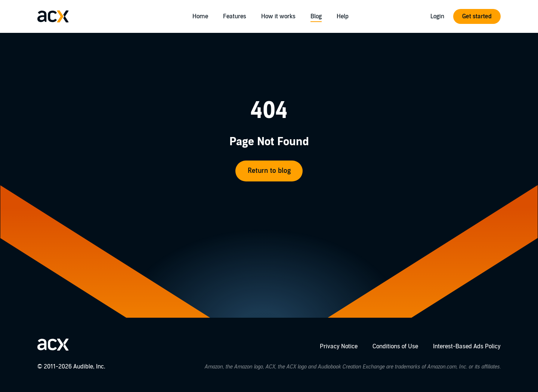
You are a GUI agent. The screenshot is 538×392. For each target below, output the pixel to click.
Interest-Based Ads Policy (467, 346)
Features (235, 16)
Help (343, 16)
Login (437, 16)
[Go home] (53, 16)
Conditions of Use (395, 346)
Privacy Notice (339, 346)
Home (200, 16)
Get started (477, 16)
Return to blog (269, 171)
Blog (316, 16)
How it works (278, 16)
